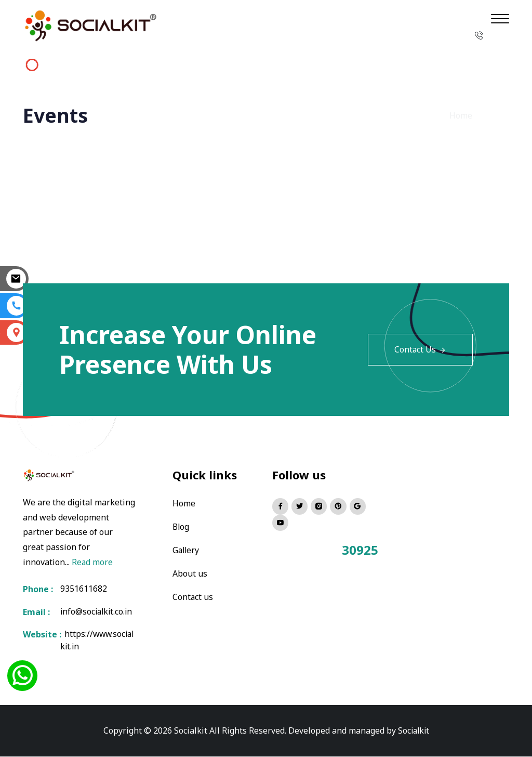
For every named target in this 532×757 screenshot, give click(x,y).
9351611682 (84, 589)
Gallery (187, 549)
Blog (181, 526)
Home (461, 115)
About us (190, 572)
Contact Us (420, 349)
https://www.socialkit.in (97, 641)
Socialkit (414, 731)
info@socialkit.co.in (98, 612)
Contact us (193, 595)
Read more (92, 562)
